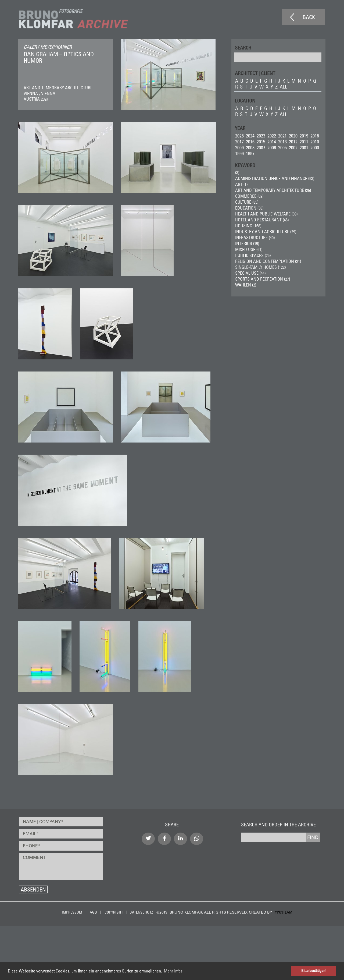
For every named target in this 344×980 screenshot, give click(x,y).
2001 (304, 148)
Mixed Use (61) (248, 249)
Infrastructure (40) (255, 238)
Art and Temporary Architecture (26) (273, 190)
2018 (314, 136)
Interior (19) (247, 243)
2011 (304, 142)
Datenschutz (141, 912)
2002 (293, 148)
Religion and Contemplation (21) (268, 261)
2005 (282, 148)
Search (243, 47)
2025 (239, 136)
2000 (314, 148)
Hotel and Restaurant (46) (262, 220)
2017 (239, 142)
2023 (261, 136)
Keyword (245, 165)
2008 (250, 148)
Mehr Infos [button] (173, 971)
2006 (271, 148)
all (283, 87)
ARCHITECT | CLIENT (255, 73)
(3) (237, 172)
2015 (261, 142)
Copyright (114, 912)
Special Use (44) (250, 273)
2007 (261, 148)
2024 (250, 136)
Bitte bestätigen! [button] (314, 971)
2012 (293, 142)
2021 (282, 136)
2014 (271, 142)
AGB (93, 912)
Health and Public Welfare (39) (266, 214)
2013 (282, 142)
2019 (304, 136)
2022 (271, 136)
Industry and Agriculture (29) (265, 232)
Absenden (33, 889)
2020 (293, 136)
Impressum (72, 912)
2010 (314, 142)
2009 (239, 148)
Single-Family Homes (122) (260, 267)
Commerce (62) (249, 196)
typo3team (283, 912)
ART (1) (241, 184)
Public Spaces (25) (253, 255)
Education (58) (249, 208)
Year (240, 128)
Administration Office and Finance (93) (274, 178)
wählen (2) (245, 285)
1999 (239, 153)
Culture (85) (246, 202)
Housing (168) (248, 226)
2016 (250, 142)
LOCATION (245, 100)
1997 (250, 153)
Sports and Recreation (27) (262, 279)
